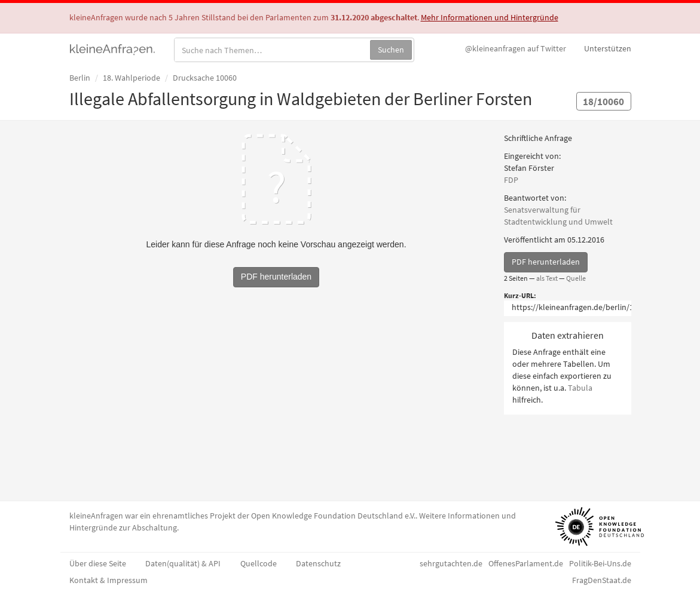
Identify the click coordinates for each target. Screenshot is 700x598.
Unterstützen (608, 48)
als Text (547, 278)
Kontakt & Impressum (108, 580)
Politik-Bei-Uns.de (600, 563)
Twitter (516, 48)
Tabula (580, 388)
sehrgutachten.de (451, 563)
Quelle (576, 278)
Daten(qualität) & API (183, 563)
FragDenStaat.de (602, 580)
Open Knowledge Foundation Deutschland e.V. (333, 516)
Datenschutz (318, 563)
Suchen (391, 50)
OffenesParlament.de (526, 563)
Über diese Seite (98, 563)
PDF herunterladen (546, 262)
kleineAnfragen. (113, 48)
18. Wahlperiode (132, 78)
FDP (511, 180)
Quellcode (259, 563)
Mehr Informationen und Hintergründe (490, 17)
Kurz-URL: (520, 295)
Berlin (80, 78)
